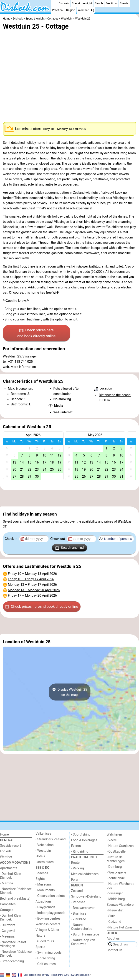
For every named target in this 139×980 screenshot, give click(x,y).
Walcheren (114, 835)
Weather (83, 10)
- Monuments (45, 890)
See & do (111, 3)
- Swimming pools (48, 953)
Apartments (9, 868)
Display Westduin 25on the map (69, 692)
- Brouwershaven (83, 908)
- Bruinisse (79, 914)
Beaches (42, 873)
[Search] (93, 10)
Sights (40, 879)
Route (75, 863)
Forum (76, 880)
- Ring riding (80, 852)
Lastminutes (44, 862)
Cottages (7, 910)
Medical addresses (85, 874)
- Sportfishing (81, 835)
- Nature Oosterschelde (82, 927)
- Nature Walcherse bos (120, 886)
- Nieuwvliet (115, 910)
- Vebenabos (44, 845)
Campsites (8, 904)
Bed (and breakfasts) (15, 899)
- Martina (6, 883)
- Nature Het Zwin (119, 927)
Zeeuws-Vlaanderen (121, 905)
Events (124, 3)
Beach (99, 3)
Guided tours (45, 941)
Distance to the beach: (115, 395)
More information (23, 367)
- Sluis (111, 916)
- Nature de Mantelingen (116, 859)
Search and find (69, 548)
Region (71, 10)
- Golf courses (46, 964)
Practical (58, 10)
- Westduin (43, 851)
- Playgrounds (45, 907)
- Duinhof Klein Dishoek (11, 876)
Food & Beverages (84, 840)
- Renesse (78, 902)
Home (4, 835)
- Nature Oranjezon (120, 846)
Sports (40, 947)
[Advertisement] (69, 498)
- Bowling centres (48, 919)
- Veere (112, 840)
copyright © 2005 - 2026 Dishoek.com (71, 975)
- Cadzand (114, 922)
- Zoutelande (116, 878)
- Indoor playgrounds (50, 913)
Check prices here (37, 333)
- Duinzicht (8, 925)
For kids (6, 851)
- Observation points (50, 896)
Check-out (58, 539)
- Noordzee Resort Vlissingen (13, 944)
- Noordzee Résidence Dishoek (16, 891)
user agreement (32, 975)
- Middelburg (116, 899)
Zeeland (77, 891)
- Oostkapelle (116, 852)
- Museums (44, 884)
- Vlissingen (115, 893)
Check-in (11, 539)
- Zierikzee (79, 919)
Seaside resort (10, 846)
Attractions (43, 902)
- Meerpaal (8, 937)
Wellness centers (48, 924)
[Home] (54, 3)
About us (113, 939)
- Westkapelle (116, 872)
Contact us (115, 950)
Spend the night (82, 3)
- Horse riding (45, 958)
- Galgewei (8, 931)
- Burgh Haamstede (85, 934)
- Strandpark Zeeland (51, 839)
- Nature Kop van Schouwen (83, 942)
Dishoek (64, 3)
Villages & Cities (47, 930)
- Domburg (114, 867)
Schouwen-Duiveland (86, 897)
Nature (40, 936)
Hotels (40, 856)
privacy (45, 975)
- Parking (78, 868)
